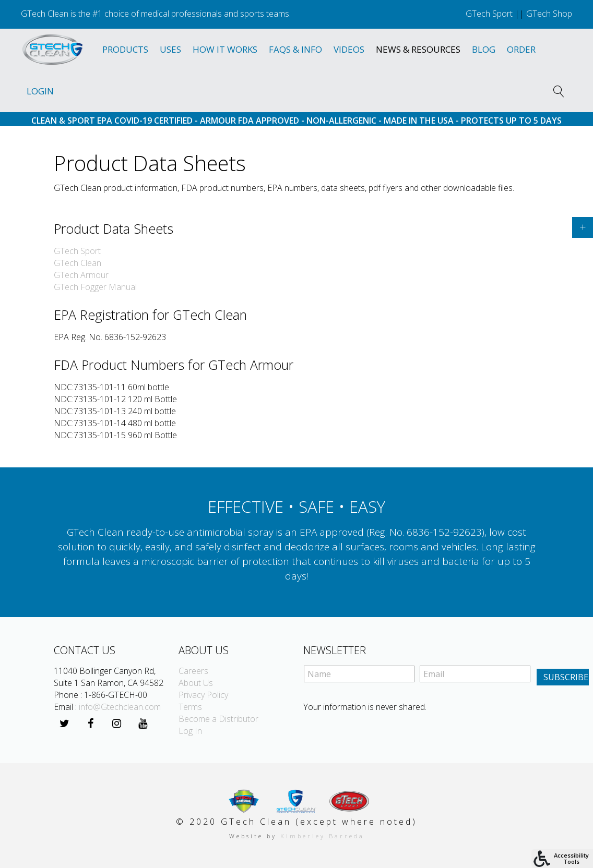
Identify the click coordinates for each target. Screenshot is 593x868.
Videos (349, 49)
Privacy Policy (203, 695)
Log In (190, 731)
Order (521, 49)
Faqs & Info (295, 49)
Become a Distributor (218, 719)
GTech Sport (489, 14)
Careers (193, 671)
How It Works (225, 49)
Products (125, 49)
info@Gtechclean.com (120, 707)
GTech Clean (78, 263)
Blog (484, 49)
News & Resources (418, 49)
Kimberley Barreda (322, 836)
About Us (196, 683)
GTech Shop (549, 14)
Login (40, 91)
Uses (170, 49)
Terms (190, 707)
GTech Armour (81, 275)
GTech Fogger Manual (95, 287)
